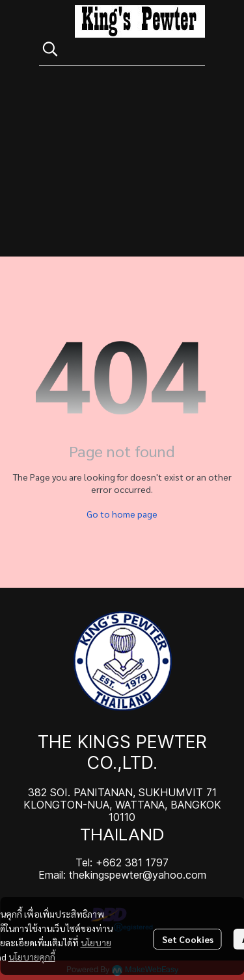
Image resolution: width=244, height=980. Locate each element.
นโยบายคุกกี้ (32, 957)
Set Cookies (188, 939)
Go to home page (122, 514)
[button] (117, 49)
